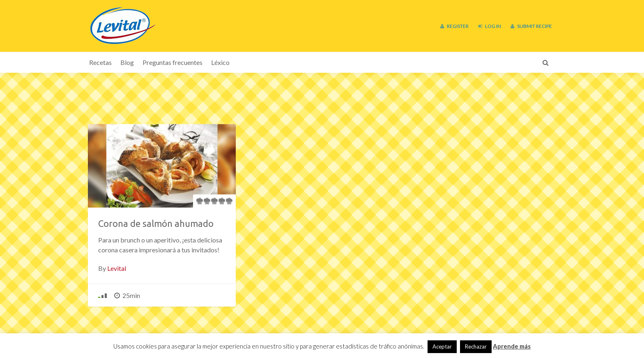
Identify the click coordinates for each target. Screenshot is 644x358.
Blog (127, 62)
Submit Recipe (531, 26)
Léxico (220, 62)
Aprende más (512, 346)
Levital (117, 268)
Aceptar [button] (442, 346)
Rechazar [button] (476, 346)
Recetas (100, 62)
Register (454, 26)
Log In (490, 26)
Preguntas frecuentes (172, 62)
